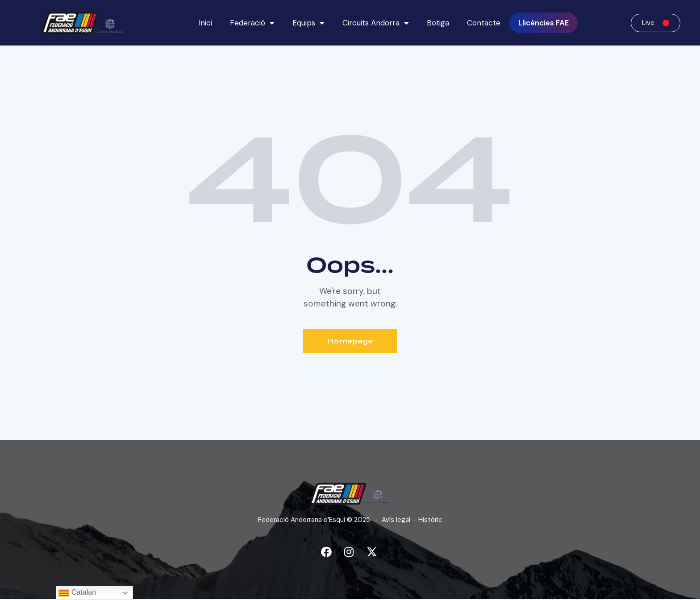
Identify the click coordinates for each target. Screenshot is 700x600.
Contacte (484, 23)
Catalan (77, 593)
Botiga (438, 23)
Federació (252, 23)
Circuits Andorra (376, 23)
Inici (205, 23)
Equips (308, 23)
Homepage (350, 341)
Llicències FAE (544, 23)
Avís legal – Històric (412, 520)
